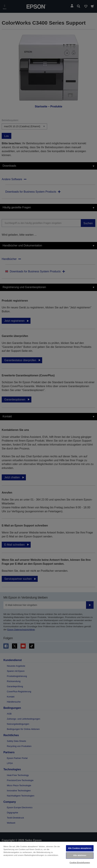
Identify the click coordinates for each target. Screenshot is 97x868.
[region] (48, 855)
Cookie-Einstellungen (80, 863)
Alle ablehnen (80, 855)
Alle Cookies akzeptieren (80, 848)
